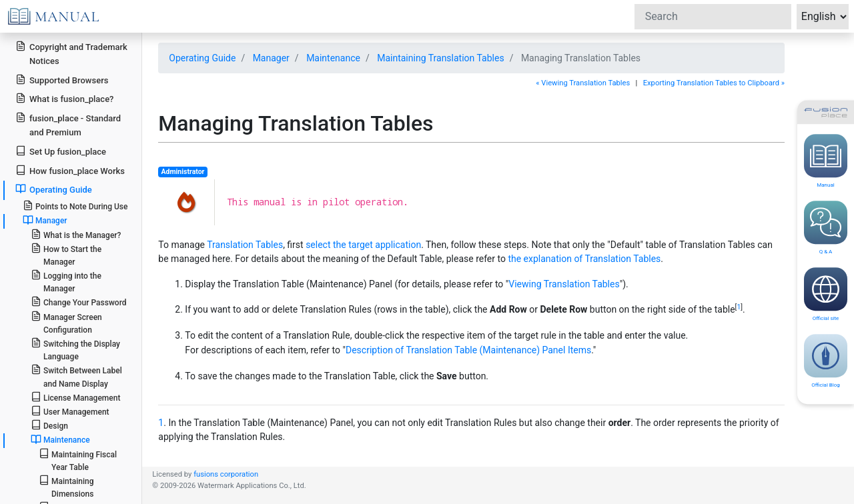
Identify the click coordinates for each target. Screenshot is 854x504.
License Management (76, 397)
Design (49, 425)
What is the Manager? (76, 234)
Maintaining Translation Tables (440, 58)
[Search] (713, 17)
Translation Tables (245, 245)
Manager (45, 220)
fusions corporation (226, 474)
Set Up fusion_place (61, 151)
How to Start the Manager (66, 255)
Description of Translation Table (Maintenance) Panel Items (468, 350)
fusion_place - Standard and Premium (68, 125)
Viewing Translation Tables (564, 284)
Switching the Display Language (75, 349)
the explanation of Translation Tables (584, 259)
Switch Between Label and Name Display (76, 376)
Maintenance (60, 439)
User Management (70, 411)
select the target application (363, 245)
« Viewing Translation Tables (583, 83)
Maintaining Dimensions (66, 487)
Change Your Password (79, 302)
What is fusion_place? (64, 98)
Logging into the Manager (66, 281)
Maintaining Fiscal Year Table (78, 460)
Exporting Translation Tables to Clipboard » (714, 83)
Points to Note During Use (75, 206)
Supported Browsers (62, 80)
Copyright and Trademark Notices (71, 53)
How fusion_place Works (70, 170)
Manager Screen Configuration (66, 323)
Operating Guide (54, 189)
